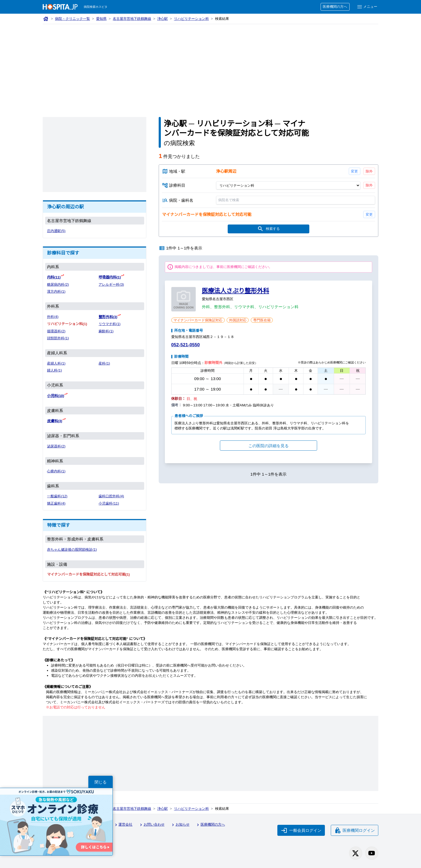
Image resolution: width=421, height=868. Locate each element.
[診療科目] (288, 185)
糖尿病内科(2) (58, 284)
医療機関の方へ (335, 7)
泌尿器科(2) (56, 446)
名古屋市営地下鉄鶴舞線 (132, 19)
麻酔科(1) (106, 331)
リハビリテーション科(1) (67, 324)
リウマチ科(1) (109, 324)
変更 (354, 171)
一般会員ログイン (301, 830)
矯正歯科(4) (56, 503)
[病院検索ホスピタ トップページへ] (60, 7)
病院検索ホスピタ (96, 7)
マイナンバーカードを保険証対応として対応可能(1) (88, 574)
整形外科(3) (108, 317)
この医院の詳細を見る (268, 446)
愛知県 (101, 19)
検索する (268, 229)
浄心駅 (163, 19)
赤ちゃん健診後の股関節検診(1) (72, 549)
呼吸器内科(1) (110, 277)
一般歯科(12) (57, 496)
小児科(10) (56, 396)
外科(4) (53, 317)
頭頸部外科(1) (58, 338)
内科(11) (54, 277)
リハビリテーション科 (191, 19)
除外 (369, 171)
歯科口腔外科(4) (111, 496)
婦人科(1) (54, 370)
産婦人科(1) (56, 363)
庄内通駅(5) (56, 231)
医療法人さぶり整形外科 (236, 291)
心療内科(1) (56, 471)
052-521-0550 (186, 345)
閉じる (101, 782)
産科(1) (104, 363)
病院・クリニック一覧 (72, 19)
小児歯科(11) (109, 503)
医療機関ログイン (355, 830)
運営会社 (123, 825)
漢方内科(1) (56, 291)
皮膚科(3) (55, 421)
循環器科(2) (56, 331)
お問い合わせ (151, 825)
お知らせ (180, 825)
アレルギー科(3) (111, 284)
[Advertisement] (210, 64)
